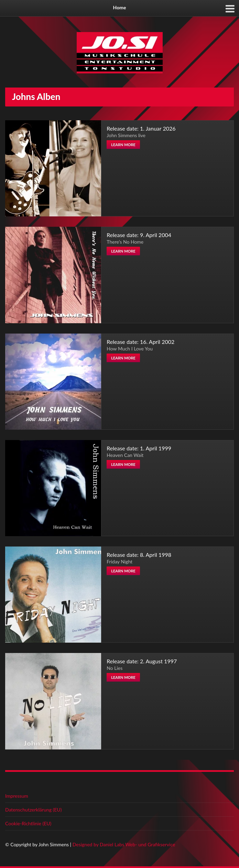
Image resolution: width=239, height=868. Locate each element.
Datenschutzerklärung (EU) (33, 810)
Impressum (17, 796)
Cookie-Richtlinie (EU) (28, 823)
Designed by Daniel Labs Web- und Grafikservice (124, 844)
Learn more (123, 145)
